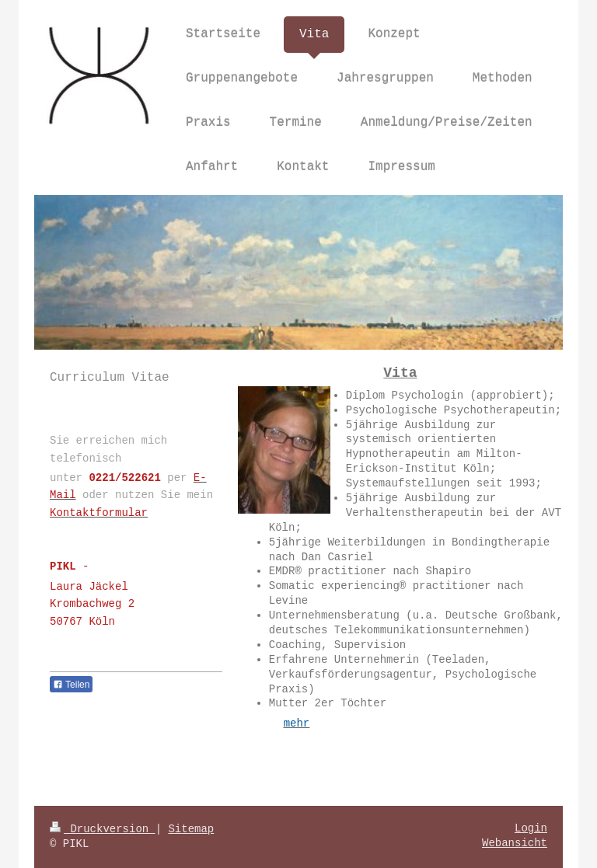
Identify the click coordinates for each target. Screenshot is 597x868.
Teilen (71, 685)
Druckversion (103, 829)
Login (531, 828)
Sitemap (191, 829)
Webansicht (515, 843)
